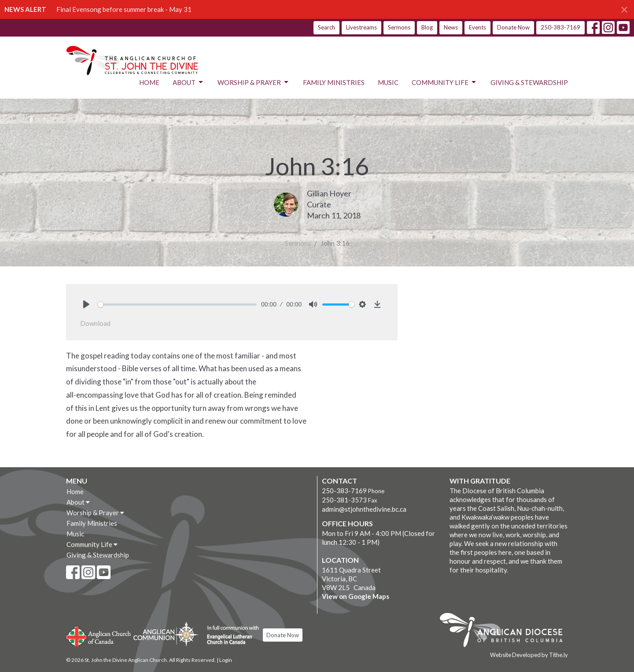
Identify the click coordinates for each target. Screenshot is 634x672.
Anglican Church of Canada (99, 635)
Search (326, 27)
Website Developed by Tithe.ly (529, 655)
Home (149, 82)
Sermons (399, 27)
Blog (427, 27)
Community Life (444, 82)
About (188, 82)
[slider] (177, 305)
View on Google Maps (356, 596)
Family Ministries (334, 82)
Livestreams (361, 27)
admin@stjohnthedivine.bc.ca (364, 509)
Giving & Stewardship (529, 82)
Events (477, 27)
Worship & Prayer (254, 82)
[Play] (86, 304)
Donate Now (513, 27)
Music (388, 82)
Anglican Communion (166, 634)
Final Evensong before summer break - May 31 (124, 9)
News (451, 27)
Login (226, 660)
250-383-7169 (560, 27)
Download (95, 323)
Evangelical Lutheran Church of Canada (230, 635)
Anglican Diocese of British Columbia (506, 631)
